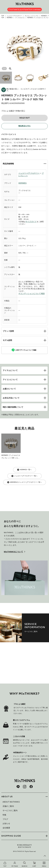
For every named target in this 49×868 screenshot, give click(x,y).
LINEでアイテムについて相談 (26, 350)
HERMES (10, 18)
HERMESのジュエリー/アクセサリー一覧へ (26, 482)
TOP (3, 16)
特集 (5, 815)
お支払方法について (11, 398)
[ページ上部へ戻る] (45, 856)
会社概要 (6, 828)
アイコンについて (10, 380)
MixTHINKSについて (14, 552)
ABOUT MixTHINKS (11, 802)
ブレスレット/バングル (31, 16)
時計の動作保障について (13, 407)
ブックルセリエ (20, 18)
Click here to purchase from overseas (25, 9)
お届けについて (9, 389)
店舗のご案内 (8, 806)
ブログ (5, 819)
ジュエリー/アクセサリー (14, 16)
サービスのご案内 (10, 810)
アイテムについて (10, 370)
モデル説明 (7, 340)
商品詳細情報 (8, 164)
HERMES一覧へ (26, 470)
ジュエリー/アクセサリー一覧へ (26, 476)
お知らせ (6, 823)
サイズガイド (31, 222)
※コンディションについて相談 (32, 293)
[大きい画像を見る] (10, 69)
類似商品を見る (25, 126)
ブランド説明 (8, 331)
